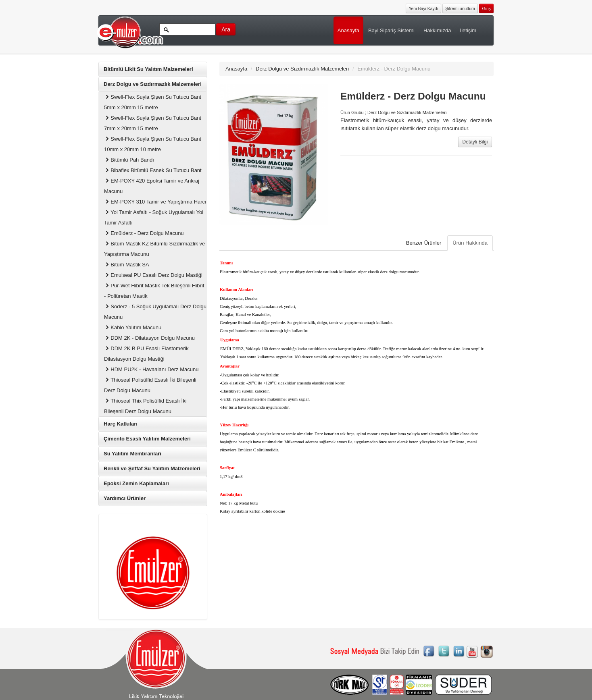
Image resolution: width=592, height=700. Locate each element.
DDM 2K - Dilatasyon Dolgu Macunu (149, 338)
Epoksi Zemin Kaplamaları (136, 483)
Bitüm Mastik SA (127, 265)
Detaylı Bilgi (475, 142)
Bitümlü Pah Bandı (129, 160)
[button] (486, 8)
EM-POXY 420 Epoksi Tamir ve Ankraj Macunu (152, 186)
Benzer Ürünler (424, 243)
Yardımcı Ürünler (125, 498)
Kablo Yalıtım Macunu (133, 327)
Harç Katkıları (121, 424)
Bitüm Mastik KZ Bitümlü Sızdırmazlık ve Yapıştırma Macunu (154, 249)
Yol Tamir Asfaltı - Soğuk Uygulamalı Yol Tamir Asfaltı (154, 217)
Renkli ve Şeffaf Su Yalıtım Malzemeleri (152, 468)
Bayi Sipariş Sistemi (391, 30)
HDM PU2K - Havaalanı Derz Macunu (151, 369)
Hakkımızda (437, 30)
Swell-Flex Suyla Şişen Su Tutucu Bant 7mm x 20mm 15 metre (153, 123)
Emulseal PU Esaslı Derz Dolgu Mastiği (153, 275)
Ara (226, 29)
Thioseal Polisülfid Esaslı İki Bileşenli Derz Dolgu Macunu (150, 385)
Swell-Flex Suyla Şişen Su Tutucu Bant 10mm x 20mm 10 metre (153, 144)
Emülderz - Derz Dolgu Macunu (144, 233)
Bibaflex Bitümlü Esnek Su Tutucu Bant (153, 170)
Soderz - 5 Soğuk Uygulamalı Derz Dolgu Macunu (155, 312)
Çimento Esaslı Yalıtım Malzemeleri (147, 439)
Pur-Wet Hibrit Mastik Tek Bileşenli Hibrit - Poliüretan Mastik (154, 291)
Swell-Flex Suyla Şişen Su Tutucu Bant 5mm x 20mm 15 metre (153, 102)
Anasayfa (348, 30)
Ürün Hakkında (470, 243)
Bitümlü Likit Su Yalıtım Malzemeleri (148, 69)
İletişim (468, 30)
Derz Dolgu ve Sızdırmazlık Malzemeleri (153, 84)
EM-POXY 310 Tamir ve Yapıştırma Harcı (155, 202)
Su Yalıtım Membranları (132, 454)
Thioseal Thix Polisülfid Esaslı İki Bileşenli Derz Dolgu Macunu (145, 406)
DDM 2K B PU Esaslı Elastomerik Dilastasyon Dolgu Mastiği (146, 354)
